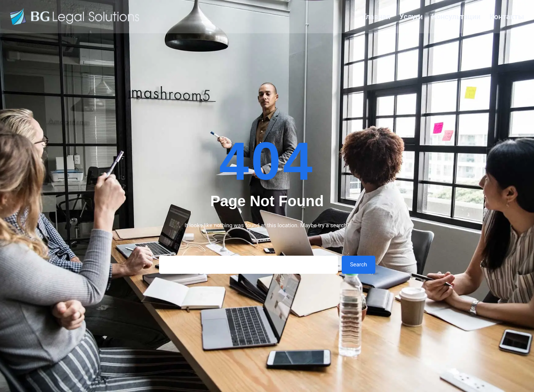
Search (358, 265)
